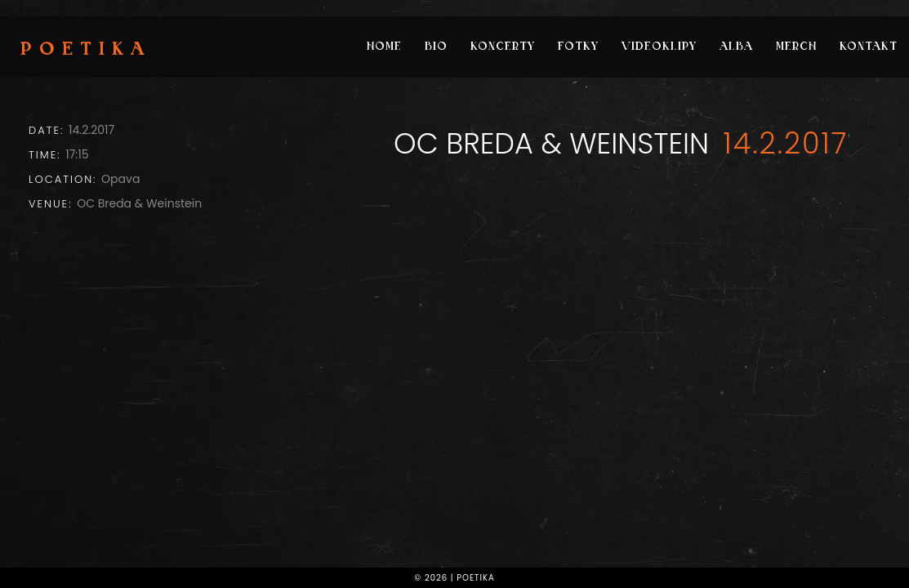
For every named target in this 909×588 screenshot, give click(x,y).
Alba (736, 47)
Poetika (86, 51)
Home (384, 47)
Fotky (578, 47)
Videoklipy (659, 47)
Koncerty (503, 47)
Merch (796, 47)
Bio (436, 47)
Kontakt (869, 47)
